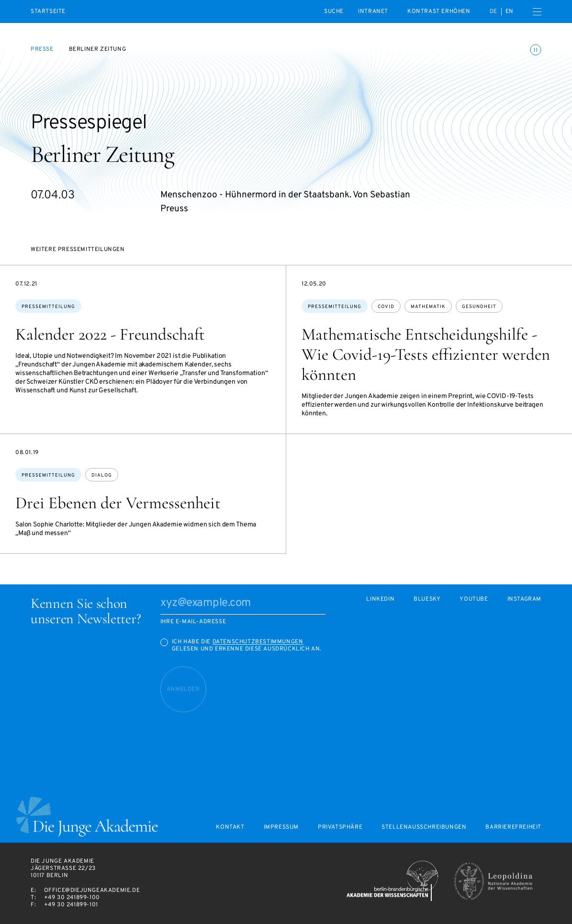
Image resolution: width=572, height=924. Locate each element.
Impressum (281, 827)
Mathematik (428, 307)
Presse (42, 49)
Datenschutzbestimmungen (258, 642)
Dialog (102, 475)
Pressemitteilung (48, 307)
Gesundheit (479, 307)
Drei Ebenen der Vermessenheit (118, 503)
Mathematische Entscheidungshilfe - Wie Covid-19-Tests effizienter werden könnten (426, 354)
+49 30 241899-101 (71, 905)
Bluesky (427, 599)
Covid (386, 307)
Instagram (524, 599)
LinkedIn (380, 599)
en (510, 11)
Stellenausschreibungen (424, 827)
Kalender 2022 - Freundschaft (110, 334)
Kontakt (230, 827)
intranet (373, 11)
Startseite (48, 12)
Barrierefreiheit (513, 827)
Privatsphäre (340, 827)
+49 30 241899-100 (72, 898)
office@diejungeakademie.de (92, 890)
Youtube (474, 599)
